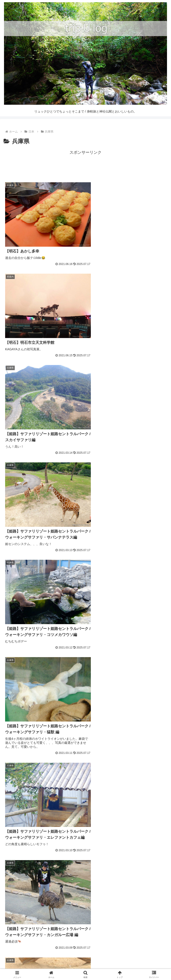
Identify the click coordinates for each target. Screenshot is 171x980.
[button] (163, 922)
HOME (30, 959)
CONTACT (141, 959)
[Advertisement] (85, 166)
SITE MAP (85, 959)
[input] (85, 922)
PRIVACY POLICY (85, 966)
